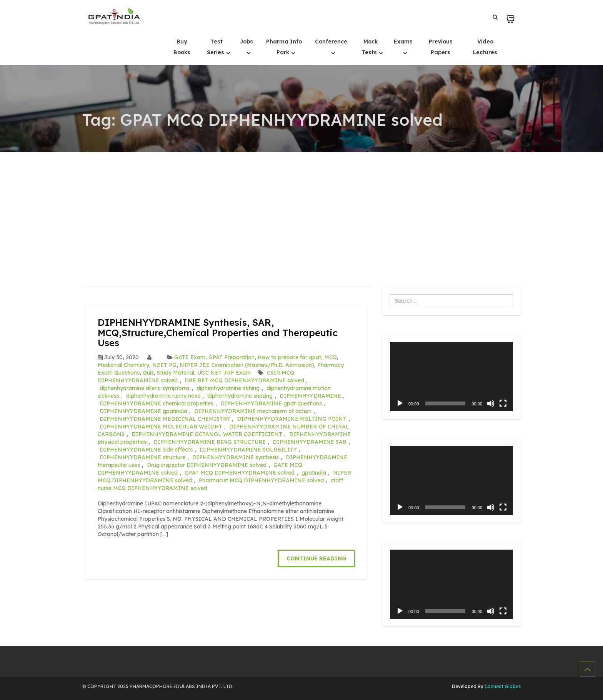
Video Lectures (485, 47)
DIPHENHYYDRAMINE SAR (310, 442)
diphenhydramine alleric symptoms (145, 388)
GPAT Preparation (232, 357)
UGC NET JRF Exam (224, 373)
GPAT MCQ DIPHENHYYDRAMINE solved (240, 473)
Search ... (390, 294)
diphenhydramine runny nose (163, 396)
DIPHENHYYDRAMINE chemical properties (157, 403)
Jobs (247, 42)
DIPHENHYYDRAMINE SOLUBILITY (248, 450)
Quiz (148, 373)
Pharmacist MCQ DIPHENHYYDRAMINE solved (261, 480)
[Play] (400, 403)
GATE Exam (190, 357)
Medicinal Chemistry (123, 365)
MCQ (331, 357)
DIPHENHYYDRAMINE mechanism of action (253, 411)
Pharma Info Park (284, 47)
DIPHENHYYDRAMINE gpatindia (143, 411)
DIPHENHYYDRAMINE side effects (146, 450)
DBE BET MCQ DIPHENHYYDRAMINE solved (244, 380)
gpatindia (314, 473)
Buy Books (182, 47)
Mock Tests (370, 47)
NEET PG (164, 365)
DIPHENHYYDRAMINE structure (142, 457)
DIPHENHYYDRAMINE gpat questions (271, 403)
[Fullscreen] (503, 403)
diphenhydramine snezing (240, 396)
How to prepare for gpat (289, 357)
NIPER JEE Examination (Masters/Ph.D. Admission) (247, 365)
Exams (403, 42)
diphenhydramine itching (228, 388)
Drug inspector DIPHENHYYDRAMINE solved (207, 465)
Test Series (216, 47)
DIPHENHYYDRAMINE (310, 396)
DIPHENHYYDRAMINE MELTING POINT (292, 419)
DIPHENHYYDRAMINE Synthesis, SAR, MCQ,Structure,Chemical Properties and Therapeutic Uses (218, 332)
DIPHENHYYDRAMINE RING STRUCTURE (210, 442)
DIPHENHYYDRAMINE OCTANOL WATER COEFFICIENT (207, 434)
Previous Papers (441, 47)
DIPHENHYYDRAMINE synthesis (236, 457)
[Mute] (491, 403)
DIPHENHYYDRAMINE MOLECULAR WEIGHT (161, 427)
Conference (331, 42)
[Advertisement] (301, 210)
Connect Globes (502, 686)
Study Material (176, 373)
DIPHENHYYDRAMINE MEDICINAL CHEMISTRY (165, 419)
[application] (451, 377)
